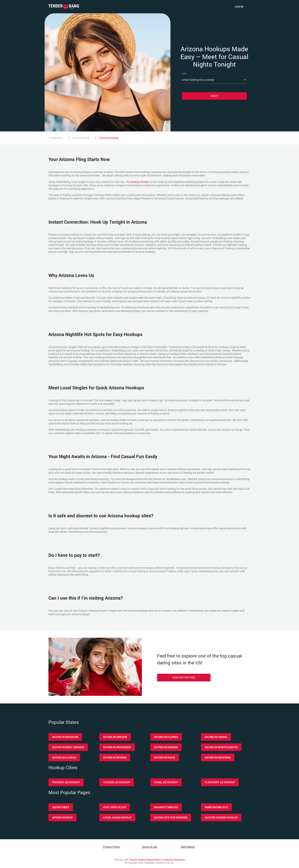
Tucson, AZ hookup (117, 782)
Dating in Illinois (64, 757)
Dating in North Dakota (221, 747)
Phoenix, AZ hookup (66, 782)
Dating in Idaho (165, 757)
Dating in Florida (166, 737)
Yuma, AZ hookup (166, 782)
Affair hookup (62, 817)
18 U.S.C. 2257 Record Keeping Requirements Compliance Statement (149, 860)
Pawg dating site (216, 807)
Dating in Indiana (166, 747)
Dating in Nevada (115, 757)
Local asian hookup (117, 817)
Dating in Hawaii (216, 737)
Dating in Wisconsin (117, 747)
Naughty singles (166, 807)
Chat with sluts (115, 807)
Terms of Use (149, 847)
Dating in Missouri (65, 737)
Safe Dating (188, 847)
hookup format (140, 182)
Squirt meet (61, 807)
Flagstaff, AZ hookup (220, 782)
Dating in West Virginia (68, 747)
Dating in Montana (218, 757)
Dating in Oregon (115, 737)
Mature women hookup (221, 817)
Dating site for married (171, 817)
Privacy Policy (111, 847)
